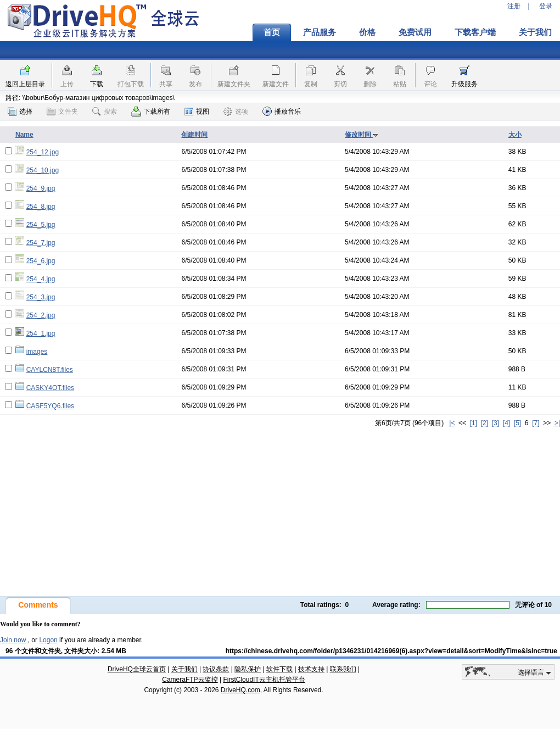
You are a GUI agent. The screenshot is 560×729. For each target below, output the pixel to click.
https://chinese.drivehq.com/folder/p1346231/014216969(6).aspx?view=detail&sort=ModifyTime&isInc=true (391, 651)
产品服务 (320, 32)
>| (557, 423)
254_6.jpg (41, 261)
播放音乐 (282, 111)
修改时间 (362, 135)
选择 (20, 112)
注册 (514, 6)
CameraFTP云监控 (190, 680)
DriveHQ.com (240, 690)
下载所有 (151, 112)
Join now (14, 640)
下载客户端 (475, 32)
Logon (48, 640)
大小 (515, 135)
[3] (495, 423)
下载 (97, 84)
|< (452, 423)
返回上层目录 (25, 84)
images (37, 352)
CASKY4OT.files (50, 388)
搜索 (105, 112)
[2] (485, 423)
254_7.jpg (41, 243)
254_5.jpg (41, 225)
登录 (546, 6)
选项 (236, 112)
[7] (536, 423)
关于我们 (184, 669)
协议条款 (216, 669)
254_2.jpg (41, 315)
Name (24, 135)
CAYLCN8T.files (50, 370)
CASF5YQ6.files (50, 406)
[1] (474, 423)
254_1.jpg (41, 333)
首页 (272, 32)
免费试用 (415, 32)
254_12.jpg (43, 152)
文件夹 (62, 112)
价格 (367, 32)
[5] (517, 423)
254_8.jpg (41, 207)
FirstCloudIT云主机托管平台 (264, 680)
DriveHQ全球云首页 (137, 669)
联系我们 (343, 669)
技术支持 (311, 669)
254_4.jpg (41, 279)
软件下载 (279, 669)
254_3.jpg (41, 297)
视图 (197, 112)
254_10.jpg (43, 170)
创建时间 (194, 135)
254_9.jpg (41, 188)
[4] (506, 423)
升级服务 (464, 84)
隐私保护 (248, 669)
